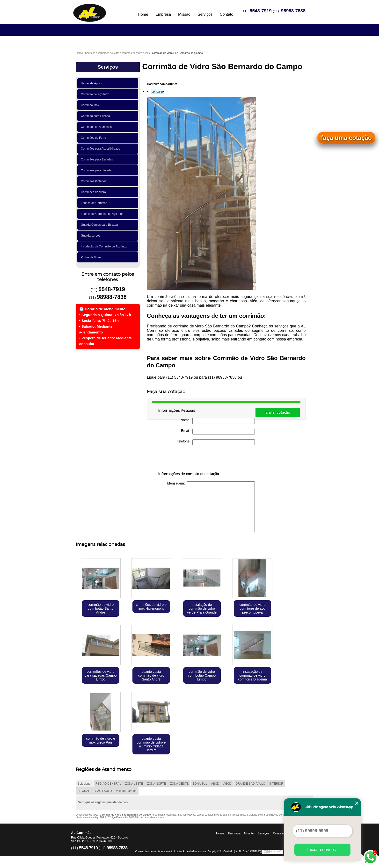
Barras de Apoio (92, 83)
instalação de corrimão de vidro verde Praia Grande (202, 608)
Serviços (205, 14)
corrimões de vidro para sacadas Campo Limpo (101, 675)
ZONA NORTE (157, 784)
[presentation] (189, 459)
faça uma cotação (346, 138)
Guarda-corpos (91, 236)
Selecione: (85, 784)
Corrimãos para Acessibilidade (101, 149)
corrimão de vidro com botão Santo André (101, 608)
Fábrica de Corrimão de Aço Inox (103, 214)
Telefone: (216, 442)
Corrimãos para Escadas (98, 159)
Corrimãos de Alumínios (97, 127)
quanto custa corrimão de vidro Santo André (151, 675)
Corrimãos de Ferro (94, 138)
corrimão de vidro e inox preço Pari (101, 740)
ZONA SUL (200, 784)
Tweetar (158, 92)
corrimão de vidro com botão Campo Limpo (202, 675)
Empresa (163, 14)
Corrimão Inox (91, 105)
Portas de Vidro (92, 257)
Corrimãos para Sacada (97, 170)
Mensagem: (211, 507)
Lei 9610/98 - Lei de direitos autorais (145, 817)
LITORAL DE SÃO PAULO (95, 791)
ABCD (215, 784)
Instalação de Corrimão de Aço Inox (105, 246)
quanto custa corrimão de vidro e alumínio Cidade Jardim (151, 744)
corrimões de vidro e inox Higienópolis (151, 607)
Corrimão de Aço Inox (96, 94)
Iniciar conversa (322, 850)
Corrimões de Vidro (94, 192)
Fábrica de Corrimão (95, 203)
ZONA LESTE (134, 784)
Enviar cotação (278, 412)
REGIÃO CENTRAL (108, 784)
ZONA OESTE (179, 784)
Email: (218, 432)
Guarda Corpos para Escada (100, 225)
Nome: (218, 421)
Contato (226, 14)
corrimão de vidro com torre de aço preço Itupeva (252, 608)
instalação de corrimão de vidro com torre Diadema (252, 675)
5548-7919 (261, 11)
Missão (184, 14)
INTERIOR (276, 784)
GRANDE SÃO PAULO (250, 784)
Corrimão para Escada (96, 116)
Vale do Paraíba (126, 791)
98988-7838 (293, 11)
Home (143, 14)
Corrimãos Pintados (95, 181)
